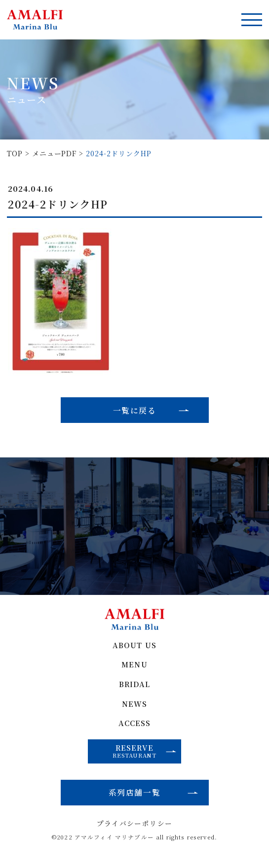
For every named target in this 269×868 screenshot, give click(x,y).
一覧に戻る (134, 410)
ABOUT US (134, 649)
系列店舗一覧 (135, 799)
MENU (134, 669)
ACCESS (134, 728)
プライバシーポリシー (134, 831)
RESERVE (145, 756)
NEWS (134, 709)
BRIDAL (134, 689)
